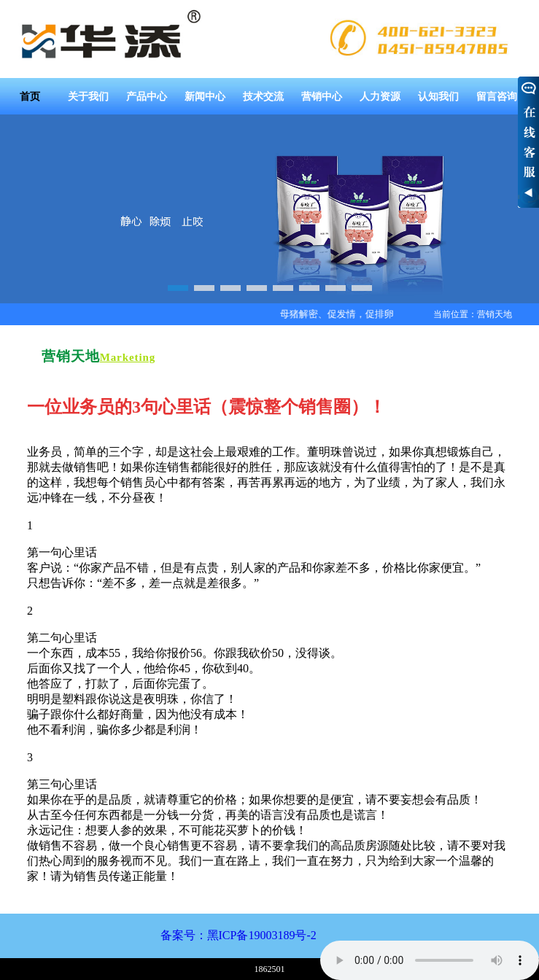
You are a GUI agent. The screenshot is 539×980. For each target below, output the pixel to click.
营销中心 (322, 96)
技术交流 (263, 96)
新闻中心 (205, 96)
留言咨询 (497, 96)
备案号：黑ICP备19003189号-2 (239, 935)
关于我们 (88, 96)
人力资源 (380, 96)
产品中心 (147, 96)
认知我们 (438, 96)
